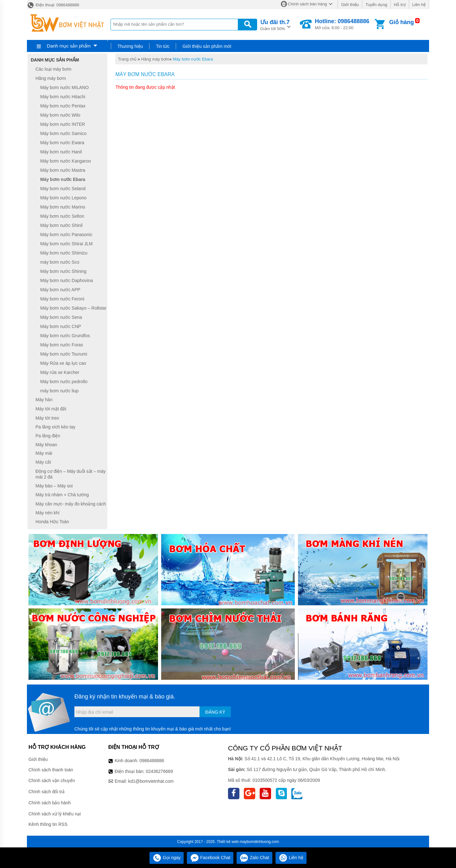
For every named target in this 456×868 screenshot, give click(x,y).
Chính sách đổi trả (47, 792)
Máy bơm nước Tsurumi (64, 354)
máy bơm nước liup (59, 391)
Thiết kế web (228, 842)
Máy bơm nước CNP (61, 326)
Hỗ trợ (400, 5)
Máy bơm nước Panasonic (66, 235)
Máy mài (44, 453)
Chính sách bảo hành (50, 803)
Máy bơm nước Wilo (60, 115)
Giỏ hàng (402, 22)
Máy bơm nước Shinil (61, 225)
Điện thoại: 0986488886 (53, 5)
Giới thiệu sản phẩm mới (207, 46)
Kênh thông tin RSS (48, 824)
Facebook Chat (210, 858)
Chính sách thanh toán (51, 770)
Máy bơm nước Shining (63, 271)
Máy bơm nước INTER (63, 124)
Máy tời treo (47, 418)
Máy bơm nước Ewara (62, 143)
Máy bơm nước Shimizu (64, 253)
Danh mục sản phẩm (69, 46)
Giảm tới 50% (275, 25)
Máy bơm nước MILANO (64, 87)
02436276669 (159, 771)
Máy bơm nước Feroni (62, 299)
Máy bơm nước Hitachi (63, 97)
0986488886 (152, 761)
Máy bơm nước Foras (62, 345)
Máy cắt (43, 462)
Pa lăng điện (48, 436)
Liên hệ (419, 5)
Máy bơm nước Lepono (63, 198)
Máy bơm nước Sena (61, 317)
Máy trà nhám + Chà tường (62, 495)
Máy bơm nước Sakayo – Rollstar (73, 308)
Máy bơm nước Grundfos (65, 336)
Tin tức (163, 46)
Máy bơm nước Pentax (63, 106)
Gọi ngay (167, 858)
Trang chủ (127, 59)
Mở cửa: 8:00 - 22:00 (342, 24)
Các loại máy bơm (53, 69)
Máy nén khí (47, 513)
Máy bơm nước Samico (63, 133)
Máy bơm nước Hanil (61, 152)
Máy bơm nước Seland (63, 189)
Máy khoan (46, 445)
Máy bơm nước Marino (63, 207)
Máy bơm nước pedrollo (64, 382)
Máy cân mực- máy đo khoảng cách (71, 504)
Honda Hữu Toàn (52, 522)
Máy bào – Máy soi (54, 486)
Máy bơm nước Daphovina (66, 280)
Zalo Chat (254, 858)
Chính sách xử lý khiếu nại (55, 814)
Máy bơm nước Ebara (193, 59)
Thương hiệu (130, 46)
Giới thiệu (350, 5)
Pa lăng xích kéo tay (55, 427)
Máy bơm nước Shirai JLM (66, 244)
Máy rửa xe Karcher (60, 372)
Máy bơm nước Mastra (63, 170)
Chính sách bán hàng (307, 4)
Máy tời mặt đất (51, 409)
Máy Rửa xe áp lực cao (63, 363)
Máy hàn (44, 400)
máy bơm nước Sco (60, 262)
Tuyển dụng (376, 5)
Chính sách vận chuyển (52, 781)
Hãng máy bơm (155, 59)
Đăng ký (215, 712)
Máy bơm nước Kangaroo (66, 161)
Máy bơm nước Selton (62, 216)
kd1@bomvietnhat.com (151, 781)
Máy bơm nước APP (60, 290)
